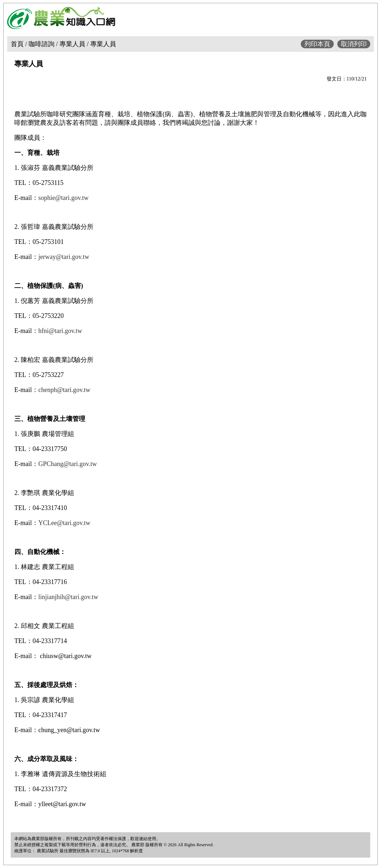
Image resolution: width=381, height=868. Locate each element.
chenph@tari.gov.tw (64, 390)
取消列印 (354, 44)
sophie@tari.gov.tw (63, 198)
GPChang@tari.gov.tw (67, 464)
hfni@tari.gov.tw (60, 331)
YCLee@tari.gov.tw (64, 523)
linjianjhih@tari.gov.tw (68, 597)
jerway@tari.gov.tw (64, 257)
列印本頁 (317, 44)
